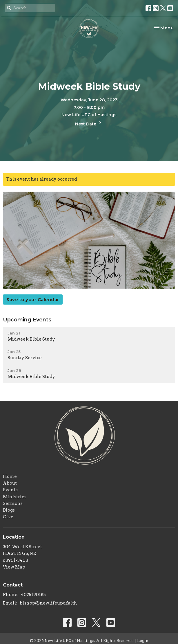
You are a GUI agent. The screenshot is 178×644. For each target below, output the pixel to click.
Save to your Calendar (33, 299)
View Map (14, 567)
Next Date (89, 123)
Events (10, 490)
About (10, 483)
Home (10, 476)
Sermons (13, 503)
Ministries (15, 497)
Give (8, 517)
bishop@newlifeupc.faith (48, 603)
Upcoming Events (27, 320)
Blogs (9, 510)
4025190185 (33, 595)
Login (143, 641)
